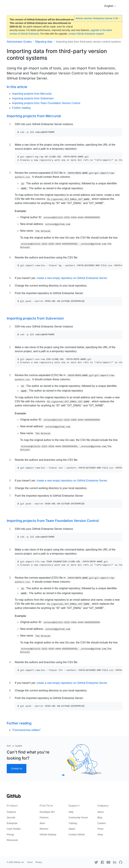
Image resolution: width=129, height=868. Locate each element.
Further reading (21, 108)
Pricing (10, 834)
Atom (42, 823)
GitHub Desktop (48, 834)
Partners (44, 817)
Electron (44, 829)
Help (71, 812)
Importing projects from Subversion (33, 98)
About (101, 812)
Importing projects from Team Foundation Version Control (46, 103)
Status (72, 829)
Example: (21, 211)
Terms (30, 862)
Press (100, 829)
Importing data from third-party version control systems (88, 42)
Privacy (39, 862)
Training (73, 823)
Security (11, 817)
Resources (12, 840)
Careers (102, 823)
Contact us (17, 769)
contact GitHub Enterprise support (86, 34)
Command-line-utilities (26, 730)
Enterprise (12, 823)
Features (11, 812)
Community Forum (78, 817)
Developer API (47, 812)
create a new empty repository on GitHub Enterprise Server (72, 278)
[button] (110, 6)
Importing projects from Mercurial (32, 94)
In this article (17, 87)
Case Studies (14, 829)
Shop (100, 834)
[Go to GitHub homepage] (14, 795)
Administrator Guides (19, 42)
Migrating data (44, 42)
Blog (100, 817)
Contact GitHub (77, 834)
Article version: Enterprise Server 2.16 (98, 18)
